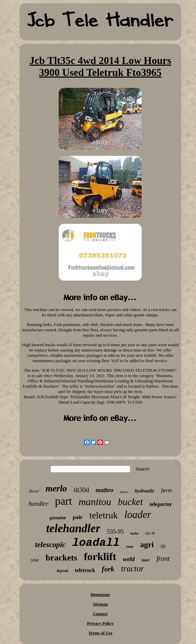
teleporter (161, 504)
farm (166, 490)
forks (134, 533)
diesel (34, 491)
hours (124, 492)
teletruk (103, 515)
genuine (58, 518)
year (35, 560)
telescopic (50, 545)
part (64, 501)
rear (130, 547)
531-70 (150, 533)
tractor (132, 569)
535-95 (115, 532)
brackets (61, 558)
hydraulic (145, 491)
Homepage (100, 594)
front (163, 558)
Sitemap (100, 604)
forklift (100, 556)
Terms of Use (100, 633)
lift (163, 546)
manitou (95, 502)
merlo (56, 488)
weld (129, 559)
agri (147, 545)
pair (78, 517)
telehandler (73, 528)
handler (39, 504)
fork (108, 569)
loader (138, 515)
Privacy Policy (100, 623)
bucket (130, 502)
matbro (105, 490)
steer (145, 560)
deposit (63, 571)
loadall (96, 543)
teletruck (85, 570)
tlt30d (81, 490)
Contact (100, 614)
